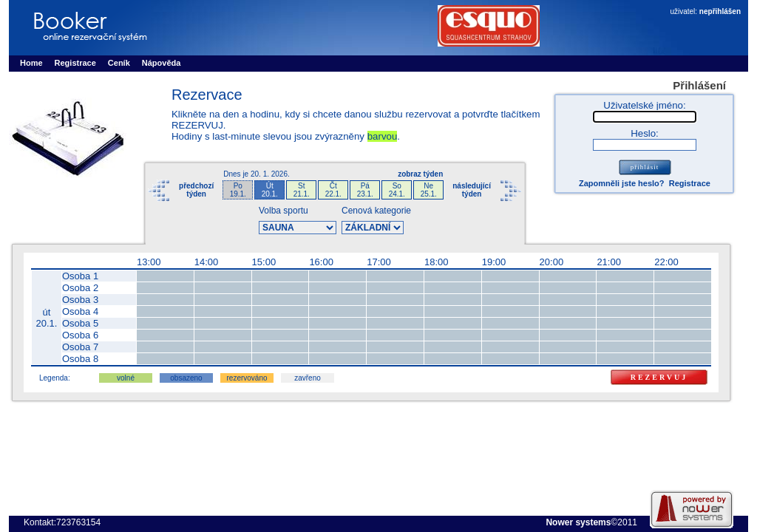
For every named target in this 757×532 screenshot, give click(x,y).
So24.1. (397, 190)
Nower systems (578, 522)
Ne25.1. (429, 190)
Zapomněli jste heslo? (622, 183)
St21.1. (302, 190)
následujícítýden (472, 190)
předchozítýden (196, 190)
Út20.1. (270, 190)
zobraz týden (420, 174)
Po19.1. (238, 190)
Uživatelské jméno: (644, 105)
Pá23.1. (365, 190)
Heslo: (645, 133)
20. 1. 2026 (269, 174)
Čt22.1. (333, 190)
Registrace (690, 183)
